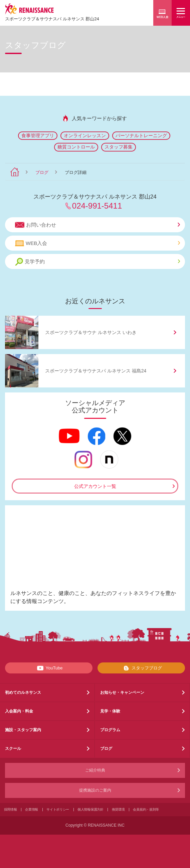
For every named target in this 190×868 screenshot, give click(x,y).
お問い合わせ (98, 225)
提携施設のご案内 (95, 790)
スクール (13, 749)
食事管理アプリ (38, 135)
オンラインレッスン (85, 135)
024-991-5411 (97, 206)
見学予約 (98, 262)
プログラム (110, 730)
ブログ (42, 172)
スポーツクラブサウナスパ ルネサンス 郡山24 (52, 19)
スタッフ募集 (119, 147)
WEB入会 (98, 243)
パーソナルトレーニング (141, 135)
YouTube (49, 668)
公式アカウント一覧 (95, 486)
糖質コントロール (76, 147)
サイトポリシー (58, 809)
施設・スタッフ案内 (23, 730)
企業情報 (32, 809)
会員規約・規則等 (146, 809)
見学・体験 (110, 711)
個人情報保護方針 (90, 809)
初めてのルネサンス (23, 692)
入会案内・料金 (19, 711)
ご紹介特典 (95, 770)
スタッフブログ (141, 668)
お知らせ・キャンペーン (122, 692)
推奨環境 (118, 809)
